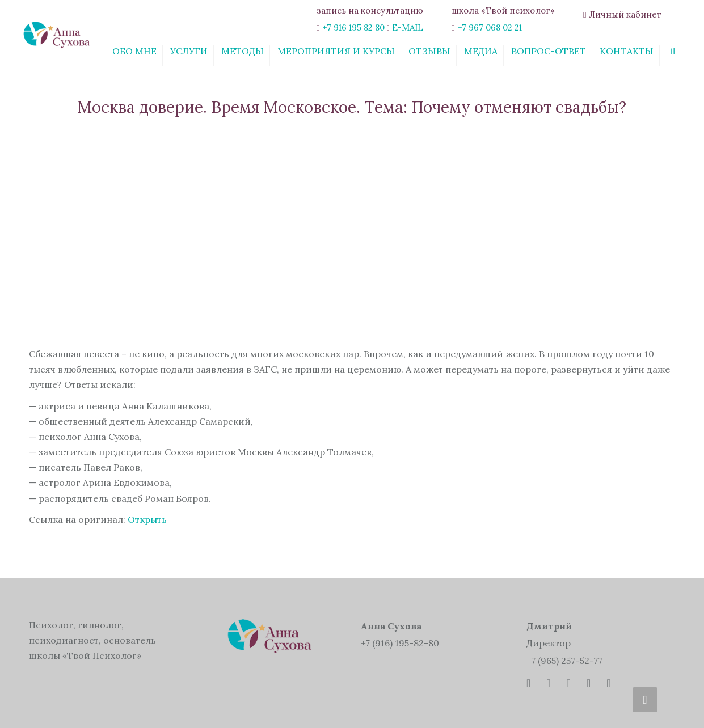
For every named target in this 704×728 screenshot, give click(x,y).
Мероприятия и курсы (336, 51)
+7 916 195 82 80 (353, 27)
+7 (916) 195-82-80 (400, 643)
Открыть (147, 519)
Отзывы (429, 51)
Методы (243, 51)
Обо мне (134, 51)
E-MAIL (408, 27)
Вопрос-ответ (549, 51)
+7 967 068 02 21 (490, 27)
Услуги (189, 51)
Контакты (627, 51)
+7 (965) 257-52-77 (564, 661)
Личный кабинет (625, 14)
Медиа (481, 51)
